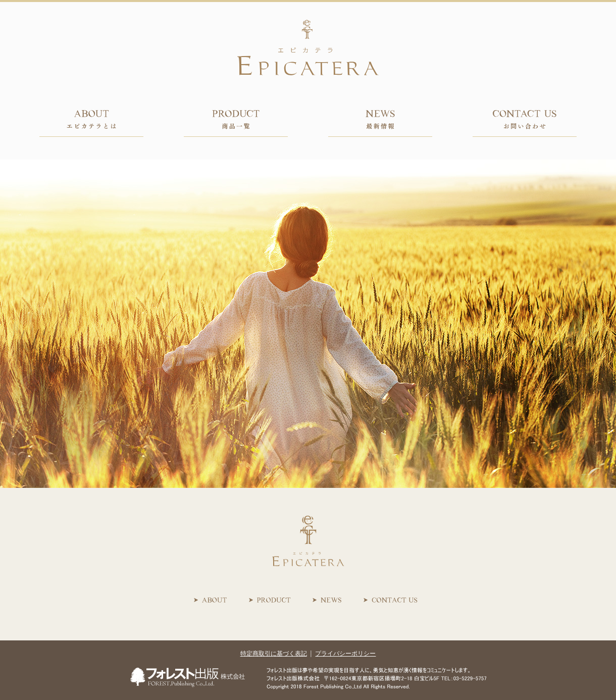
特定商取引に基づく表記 (274, 654)
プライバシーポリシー (345, 654)
